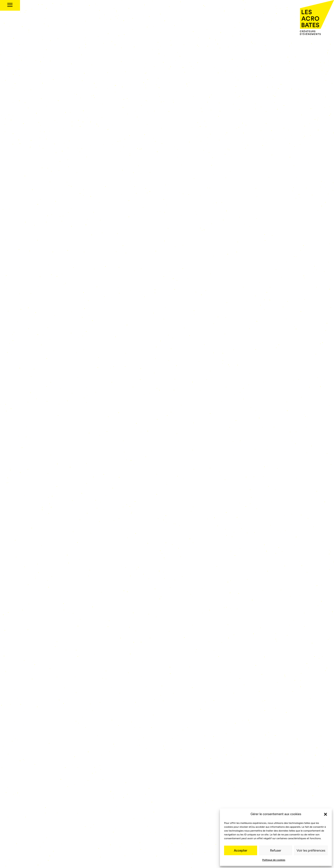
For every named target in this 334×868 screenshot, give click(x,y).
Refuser (276, 851)
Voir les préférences (311, 851)
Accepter (241, 851)
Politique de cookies (274, 860)
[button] (325, 814)
